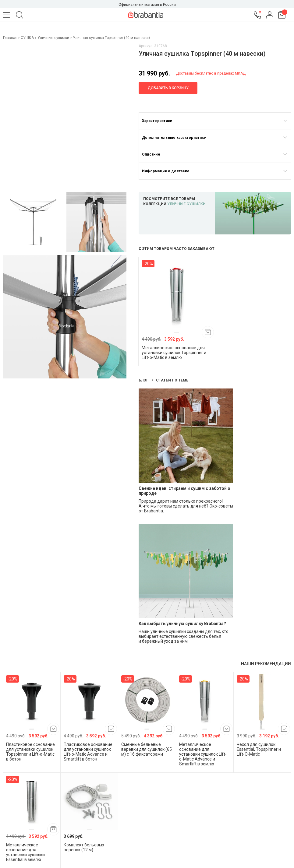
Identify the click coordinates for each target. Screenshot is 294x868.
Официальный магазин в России (147, 5)
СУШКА (27, 38)
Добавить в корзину (168, 88)
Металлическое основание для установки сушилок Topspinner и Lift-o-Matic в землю (174, 353)
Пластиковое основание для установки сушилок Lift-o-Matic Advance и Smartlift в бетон (88, 752)
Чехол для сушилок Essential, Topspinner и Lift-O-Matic (259, 749)
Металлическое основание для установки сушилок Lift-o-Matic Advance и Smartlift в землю (203, 754)
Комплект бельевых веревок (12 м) (84, 847)
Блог (144, 380)
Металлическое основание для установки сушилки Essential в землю (25, 852)
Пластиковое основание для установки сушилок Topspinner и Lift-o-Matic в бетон (30, 752)
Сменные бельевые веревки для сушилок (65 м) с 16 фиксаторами (147, 749)
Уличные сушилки (53, 38)
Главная (11, 38)
